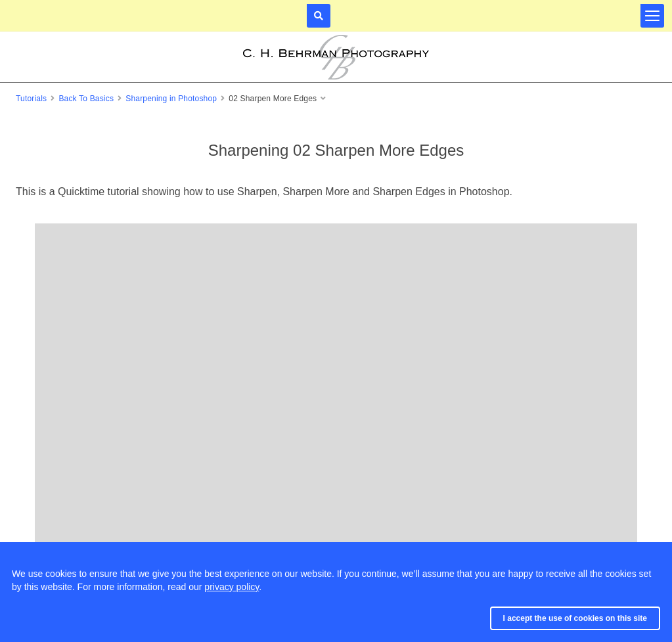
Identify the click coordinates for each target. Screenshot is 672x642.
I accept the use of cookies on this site (575, 618)
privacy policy (232, 587)
